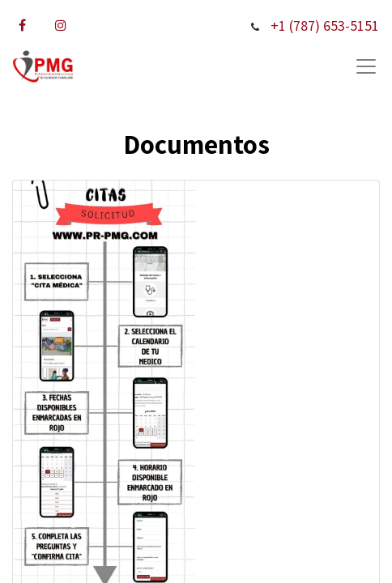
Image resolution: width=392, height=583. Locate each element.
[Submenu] (366, 66)
